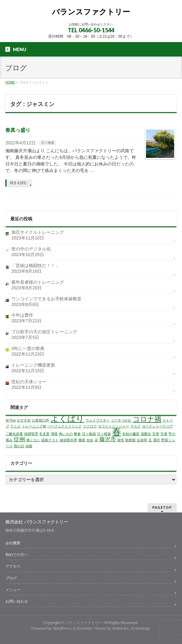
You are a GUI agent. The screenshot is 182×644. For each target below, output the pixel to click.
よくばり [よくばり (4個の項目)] (67, 419)
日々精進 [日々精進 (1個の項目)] (104, 434)
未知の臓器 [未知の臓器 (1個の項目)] (131, 434)
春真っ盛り (18, 130)
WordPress (62, 628)
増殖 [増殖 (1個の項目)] (54, 434)
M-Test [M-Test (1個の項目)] (11, 420)
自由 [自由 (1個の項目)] (90, 440)
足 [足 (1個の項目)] (150, 440)
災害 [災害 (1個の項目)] (156, 434)
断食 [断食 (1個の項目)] (77, 434)
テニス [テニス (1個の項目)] (16, 426)
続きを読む (19, 183)
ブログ (11, 578)
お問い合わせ (17, 601)
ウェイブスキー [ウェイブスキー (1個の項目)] (98, 420)
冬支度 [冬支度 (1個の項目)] (44, 434)
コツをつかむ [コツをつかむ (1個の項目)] (121, 420)
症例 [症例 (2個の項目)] (19, 439)
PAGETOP (162, 507)
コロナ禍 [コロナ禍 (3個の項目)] (147, 419)
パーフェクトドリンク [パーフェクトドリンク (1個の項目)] (65, 426)
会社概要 (13, 543)
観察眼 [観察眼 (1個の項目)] (130, 440)
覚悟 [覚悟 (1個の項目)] (121, 440)
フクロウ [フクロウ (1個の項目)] (90, 426)
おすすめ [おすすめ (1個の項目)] (24, 420)
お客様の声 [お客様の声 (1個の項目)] (41, 420)
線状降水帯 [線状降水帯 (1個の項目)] (68, 440)
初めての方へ (17, 555)
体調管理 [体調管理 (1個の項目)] (31, 434)
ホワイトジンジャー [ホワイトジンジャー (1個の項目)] (114, 426)
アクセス (13, 566)
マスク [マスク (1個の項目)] (135, 426)
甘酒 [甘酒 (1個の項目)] (164, 434)
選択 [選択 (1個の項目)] (157, 440)
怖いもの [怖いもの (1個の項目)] (66, 434)
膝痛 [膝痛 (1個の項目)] (82, 440)
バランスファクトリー (91, 12)
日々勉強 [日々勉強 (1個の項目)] (89, 434)
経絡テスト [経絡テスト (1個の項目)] (50, 440)
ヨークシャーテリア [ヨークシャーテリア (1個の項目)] (157, 426)
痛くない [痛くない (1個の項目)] (33, 440)
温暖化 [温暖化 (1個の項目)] (146, 434)
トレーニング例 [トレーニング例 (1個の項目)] (34, 426)
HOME (10, 82)
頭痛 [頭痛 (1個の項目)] (29, 446)
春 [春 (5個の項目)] (117, 432)
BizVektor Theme (91, 628)
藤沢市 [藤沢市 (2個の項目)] (108, 439)
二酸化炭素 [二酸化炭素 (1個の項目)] (14, 434)
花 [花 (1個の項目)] (96, 440)
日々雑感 (48, 143)
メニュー (13, 590)
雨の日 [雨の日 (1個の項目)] (19, 446)
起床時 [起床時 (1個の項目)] (142, 440)
